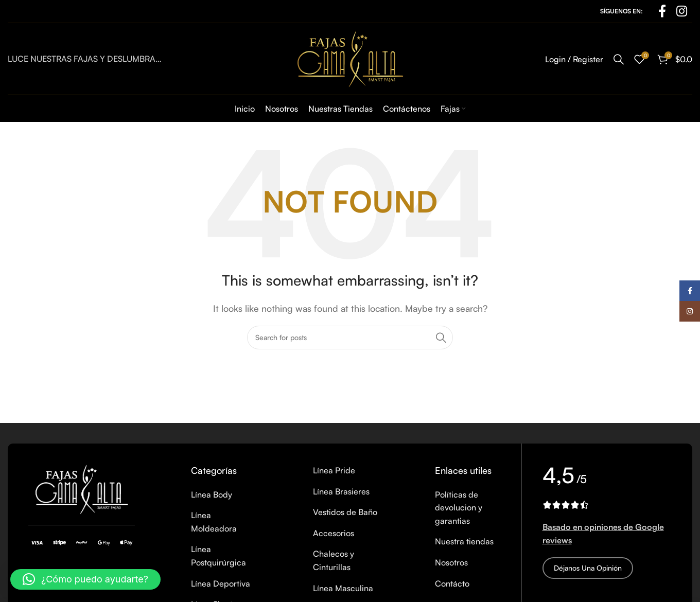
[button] (85, 579)
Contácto (452, 583)
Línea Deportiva (221, 583)
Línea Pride (334, 470)
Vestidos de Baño (345, 512)
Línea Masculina (343, 588)
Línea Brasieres (341, 491)
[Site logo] (350, 58)
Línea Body (212, 494)
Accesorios (334, 533)
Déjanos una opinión (588, 568)
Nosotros (451, 562)
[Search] (619, 59)
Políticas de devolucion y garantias (459, 508)
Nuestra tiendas (464, 541)
